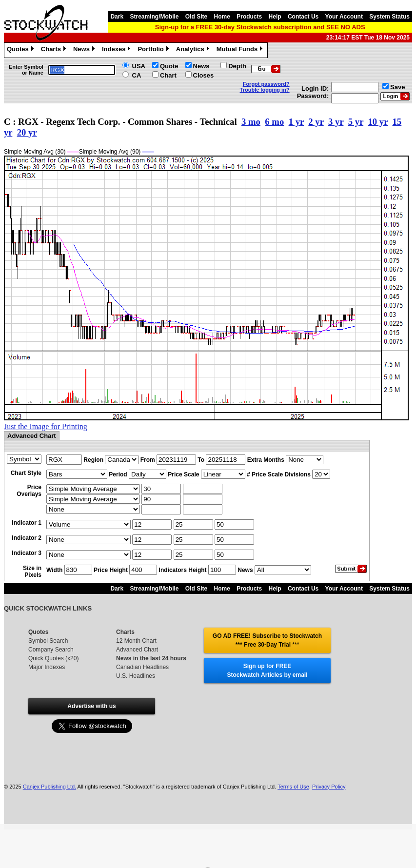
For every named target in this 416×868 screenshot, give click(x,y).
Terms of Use (293, 787)
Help (275, 17)
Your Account (344, 17)
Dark (117, 17)
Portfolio (154, 50)
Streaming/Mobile (154, 17)
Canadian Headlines (142, 667)
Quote (169, 66)
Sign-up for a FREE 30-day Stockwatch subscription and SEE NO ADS (260, 27)
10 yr (378, 122)
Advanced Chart (137, 650)
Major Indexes (47, 667)
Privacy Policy (329, 787)
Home (222, 17)
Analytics (194, 50)
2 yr (316, 122)
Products (249, 17)
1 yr (296, 122)
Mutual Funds (241, 50)
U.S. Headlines (136, 676)
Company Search (51, 650)
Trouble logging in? (265, 90)
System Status (389, 17)
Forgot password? (266, 84)
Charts (55, 50)
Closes (204, 75)
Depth (237, 66)
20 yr (27, 132)
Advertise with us (91, 706)
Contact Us (303, 17)
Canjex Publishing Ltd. (50, 787)
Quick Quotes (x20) (53, 658)
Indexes (117, 50)
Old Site (196, 17)
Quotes (21, 50)
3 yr (336, 122)
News (85, 50)
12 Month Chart (136, 641)
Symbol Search (48, 641)
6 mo (274, 122)
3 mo (251, 122)
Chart (168, 75)
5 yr (356, 122)
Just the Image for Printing (46, 426)
